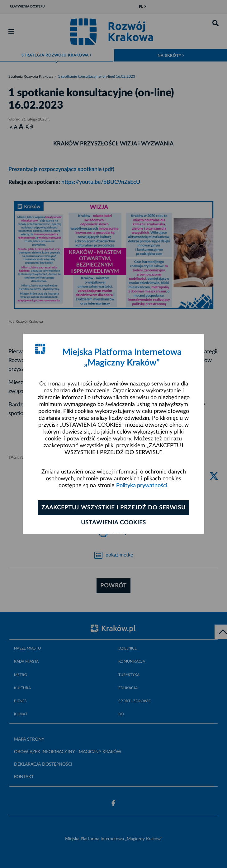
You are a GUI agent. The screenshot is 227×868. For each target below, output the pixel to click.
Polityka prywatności (142, 486)
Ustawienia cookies (113, 523)
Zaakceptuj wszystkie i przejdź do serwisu (113, 508)
